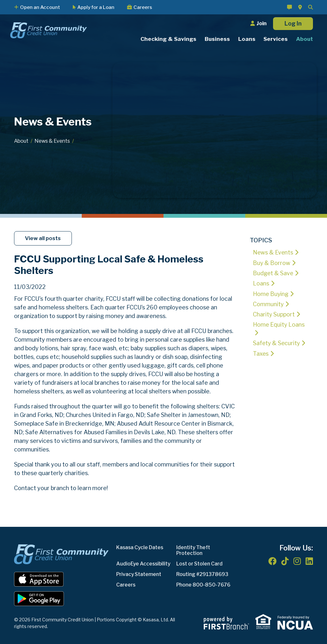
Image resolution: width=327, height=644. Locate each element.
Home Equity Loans (279, 324)
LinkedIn (309, 561)
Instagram (297, 561)
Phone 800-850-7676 (204, 585)
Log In (293, 23)
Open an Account (40, 7)
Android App (39, 599)
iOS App (39, 579)
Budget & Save (274, 273)
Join (262, 23)
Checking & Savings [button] (168, 39)
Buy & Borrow (272, 263)
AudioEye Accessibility (144, 564)
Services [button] (276, 39)
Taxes (261, 353)
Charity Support (274, 314)
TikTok (285, 561)
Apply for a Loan (96, 7)
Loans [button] (247, 39)
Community (268, 303)
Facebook (272, 561)
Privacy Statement (140, 574)
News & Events (54, 141)
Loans (261, 283)
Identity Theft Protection (194, 550)
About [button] (304, 39)
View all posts (44, 238)
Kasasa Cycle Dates (141, 547)
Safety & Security (277, 343)
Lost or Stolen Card (200, 564)
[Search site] (311, 7)
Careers (143, 7)
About (22, 141)
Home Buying (271, 293)
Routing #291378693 (203, 574)
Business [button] (217, 39)
